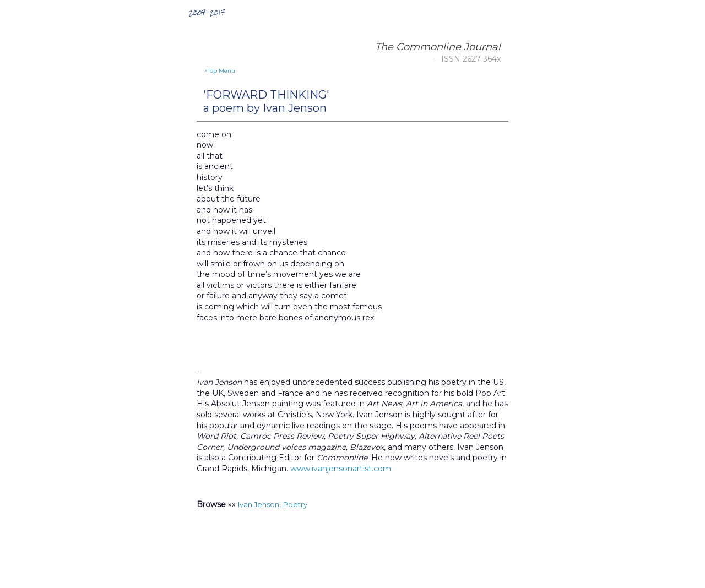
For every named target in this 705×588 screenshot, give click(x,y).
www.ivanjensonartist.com (341, 469)
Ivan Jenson (259, 504)
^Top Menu (220, 71)
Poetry (295, 504)
